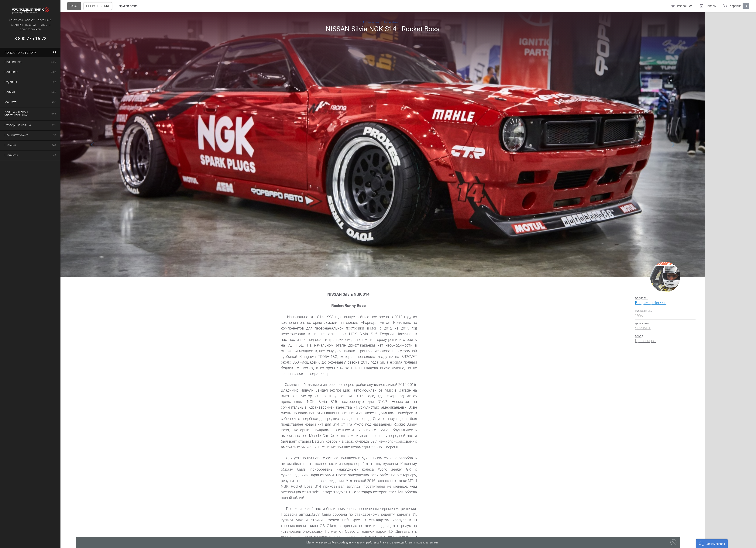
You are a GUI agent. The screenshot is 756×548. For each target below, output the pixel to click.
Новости (31, 25)
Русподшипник (371, 22)
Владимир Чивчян (651, 303)
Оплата (16, 20)
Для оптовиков (16, 30)
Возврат (17, 25)
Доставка (31, 20)
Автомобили (391, 22)
